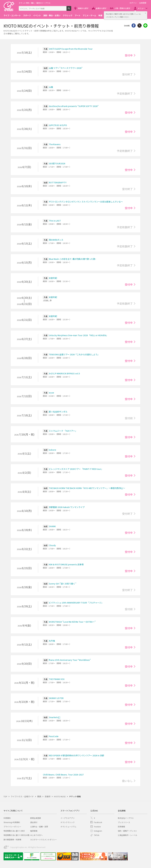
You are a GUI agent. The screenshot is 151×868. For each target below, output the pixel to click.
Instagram (98, 831)
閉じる (145, 13)
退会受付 (34, 822)
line (145, 25)
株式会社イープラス (126, 818)
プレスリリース (124, 822)
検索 (71, 10)
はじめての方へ (36, 835)
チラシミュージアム (68, 827)
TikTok (97, 835)
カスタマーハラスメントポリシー (44, 839)
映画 (100, 15)
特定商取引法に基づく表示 (14, 831)
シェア (134, 25)
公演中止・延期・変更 (39, 827)
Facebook (98, 822)
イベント (37, 15)
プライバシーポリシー (12, 827)
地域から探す (83, 8)
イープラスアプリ (67, 818)
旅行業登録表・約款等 (12, 839)
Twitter (139, 25)
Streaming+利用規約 (12, 822)
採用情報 (121, 827)
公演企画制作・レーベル (128, 835)
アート (78, 15)
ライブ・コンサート (12, 15)
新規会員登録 (36, 818)
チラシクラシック (68, 822)
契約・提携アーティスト (127, 831)
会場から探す (101, 8)
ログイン (133, 3)
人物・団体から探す (122, 8)
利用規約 (7, 818)
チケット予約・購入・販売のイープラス (35, 3)
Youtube (97, 827)
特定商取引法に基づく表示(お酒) (17, 835)
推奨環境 (34, 831)
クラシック (68, 15)
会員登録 (143, 3)
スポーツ (27, 15)
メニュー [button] (141, 8)
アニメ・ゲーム (89, 15)
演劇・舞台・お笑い (52, 15)
